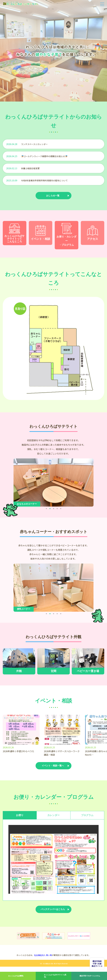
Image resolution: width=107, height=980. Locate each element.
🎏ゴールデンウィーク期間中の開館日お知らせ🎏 (46, 156)
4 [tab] (57, 510)
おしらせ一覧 (53, 196)
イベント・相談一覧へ (53, 768)
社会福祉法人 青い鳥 (43, 960)
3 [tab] (54, 510)
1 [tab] (46, 510)
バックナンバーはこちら (53, 914)
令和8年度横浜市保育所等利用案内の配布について (46, 180)
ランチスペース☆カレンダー (35, 144)
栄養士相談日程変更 (31, 168)
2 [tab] (50, 510)
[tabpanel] (54, 484)
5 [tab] (61, 510)
